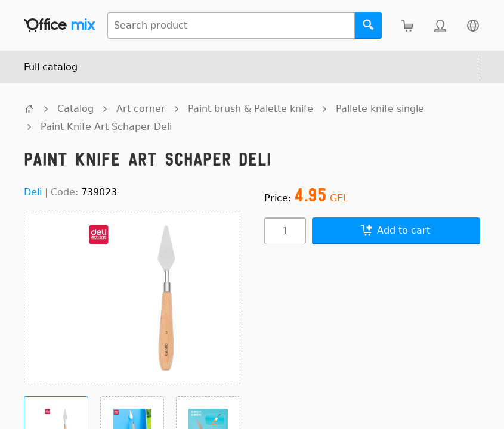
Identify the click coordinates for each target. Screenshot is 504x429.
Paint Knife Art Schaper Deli (106, 127)
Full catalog (51, 67)
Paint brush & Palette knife (251, 109)
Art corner (141, 109)
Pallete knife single (380, 109)
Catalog (75, 109)
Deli (33, 192)
